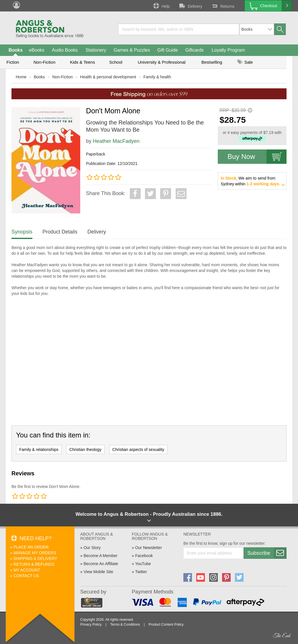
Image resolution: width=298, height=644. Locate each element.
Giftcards (195, 50)
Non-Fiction (45, 62)
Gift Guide (168, 50)
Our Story (92, 548)
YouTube (143, 564)
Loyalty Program (229, 50)
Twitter (141, 572)
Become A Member (101, 556)
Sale (245, 62)
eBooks (37, 50)
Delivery (190, 6)
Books (16, 50)
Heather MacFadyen (116, 141)
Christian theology (85, 450)
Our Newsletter (149, 548)
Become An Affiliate (101, 564)
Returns (223, 6)
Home (21, 77)
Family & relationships (39, 450)
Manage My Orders (35, 553)
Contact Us (26, 576)
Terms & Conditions (125, 624)
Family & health (157, 77)
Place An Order (31, 547)
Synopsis (22, 232)
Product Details (60, 232)
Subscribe (267, 553)
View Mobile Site (98, 572)
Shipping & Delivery (35, 559)
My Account (27, 570)
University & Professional (162, 62)
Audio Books (65, 50)
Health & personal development (108, 77)
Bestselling (212, 62)
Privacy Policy (91, 624)
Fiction (13, 62)
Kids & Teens (82, 62)
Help (161, 6)
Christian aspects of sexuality (138, 450)
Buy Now (257, 157)
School (116, 62)
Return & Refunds (34, 564)
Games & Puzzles (132, 50)
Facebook (144, 556)
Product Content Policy (166, 624)
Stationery (96, 50)
